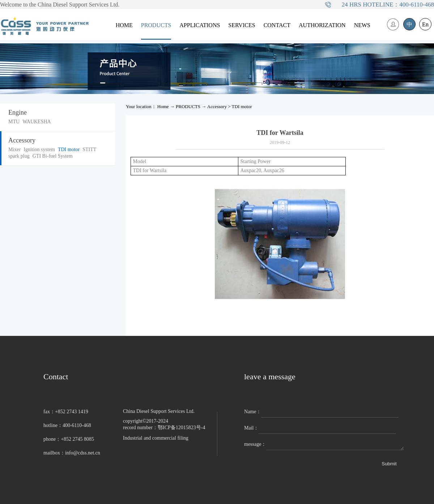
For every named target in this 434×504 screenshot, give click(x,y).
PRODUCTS (188, 106)
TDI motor (242, 106)
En (425, 24)
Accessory (217, 106)
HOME (124, 25)
